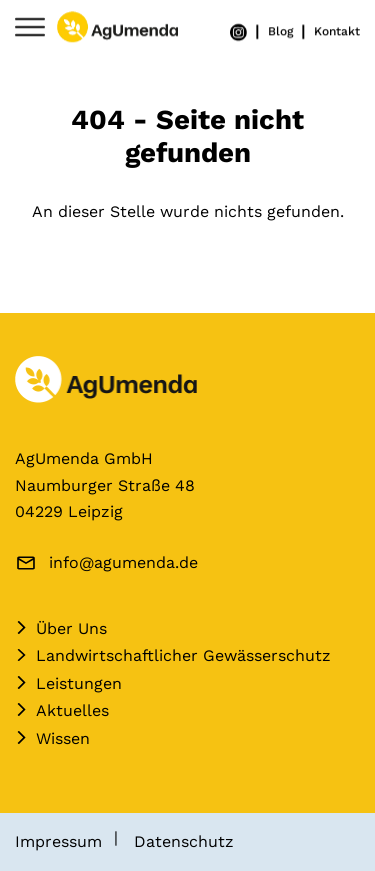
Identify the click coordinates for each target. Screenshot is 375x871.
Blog (280, 31)
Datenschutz (184, 841)
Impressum (58, 841)
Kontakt (337, 31)
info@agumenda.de (123, 562)
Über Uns (71, 628)
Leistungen (79, 683)
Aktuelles (72, 710)
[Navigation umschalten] (30, 28)
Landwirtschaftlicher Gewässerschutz (183, 655)
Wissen (63, 738)
